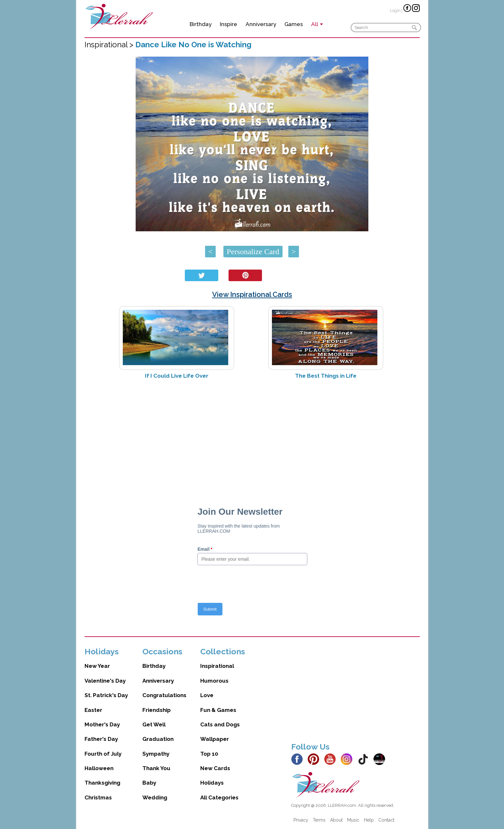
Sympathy (156, 754)
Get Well (154, 724)
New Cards (215, 768)
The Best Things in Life (326, 376)
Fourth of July (103, 754)
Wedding (155, 797)
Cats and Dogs (220, 724)
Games (294, 24)
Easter (93, 710)
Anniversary (261, 24)
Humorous (214, 681)
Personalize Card (253, 252)
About (336, 820)
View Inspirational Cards (252, 294)
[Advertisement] (252, 435)
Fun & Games (218, 710)
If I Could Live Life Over (177, 376)
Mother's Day (102, 724)
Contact (386, 820)
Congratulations (164, 695)
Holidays (212, 783)
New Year (97, 666)
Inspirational (217, 666)
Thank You (156, 768)
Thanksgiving (102, 783)
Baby (149, 783)
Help (369, 820)
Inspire (229, 24)
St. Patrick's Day (106, 695)
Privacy (301, 820)
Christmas (98, 797)
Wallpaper (215, 739)
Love (207, 695)
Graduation (158, 739)
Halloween (99, 768)
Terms (319, 820)
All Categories (219, 797)
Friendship (157, 710)
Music (353, 820)
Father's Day (101, 739)
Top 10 (209, 754)
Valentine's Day (105, 681)
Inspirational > (110, 45)
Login (395, 10)
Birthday (201, 24)
